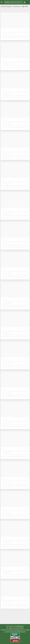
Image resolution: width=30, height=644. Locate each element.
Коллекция (17, 7)
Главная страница (6, 7)
